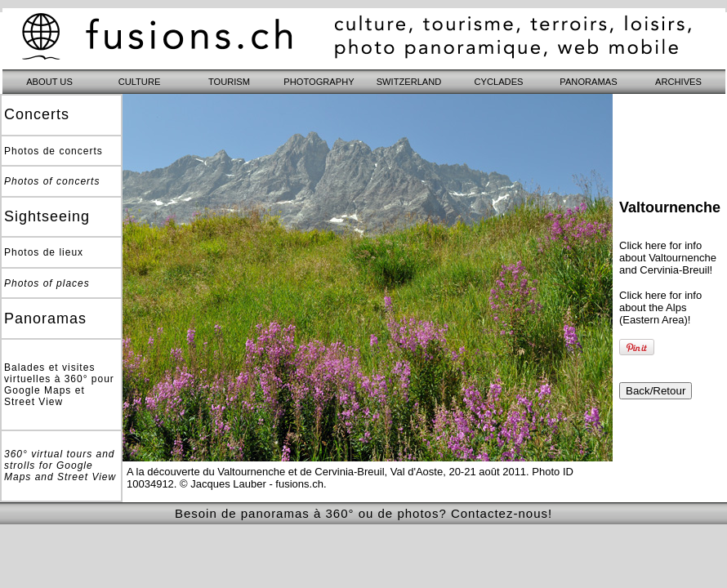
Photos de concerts (54, 151)
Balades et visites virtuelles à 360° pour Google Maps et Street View (59, 385)
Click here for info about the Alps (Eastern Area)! (660, 307)
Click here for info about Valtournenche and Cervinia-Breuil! (668, 258)
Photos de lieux (44, 252)
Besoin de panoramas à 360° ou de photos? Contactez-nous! (363, 513)
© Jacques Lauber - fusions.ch (252, 484)
